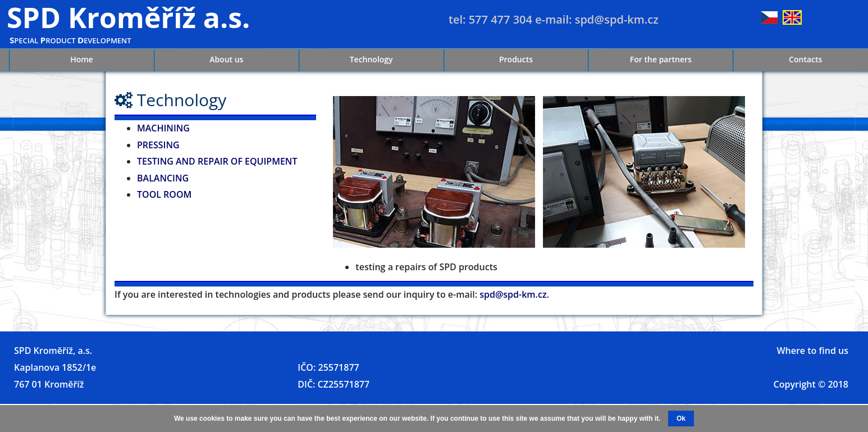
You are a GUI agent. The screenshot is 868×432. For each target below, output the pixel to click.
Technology (371, 59)
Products (516, 59)
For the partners (661, 59)
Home (82, 59)
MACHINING (163, 128)
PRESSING (158, 145)
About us (226, 59)
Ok (681, 419)
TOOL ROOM (164, 194)
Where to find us (812, 351)
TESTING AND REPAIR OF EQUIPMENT (217, 161)
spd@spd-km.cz (513, 294)
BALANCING (163, 178)
